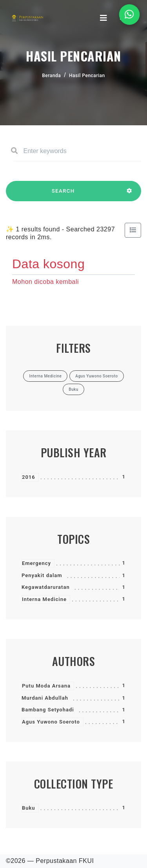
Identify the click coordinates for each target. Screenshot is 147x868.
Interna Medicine (44, 599)
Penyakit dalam (42, 575)
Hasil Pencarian (87, 76)
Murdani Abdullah (45, 698)
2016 (29, 477)
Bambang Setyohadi (48, 710)
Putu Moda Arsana (46, 686)
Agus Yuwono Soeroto (51, 722)
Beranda (51, 76)
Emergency (36, 563)
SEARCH (63, 195)
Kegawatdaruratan (46, 587)
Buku (29, 808)
